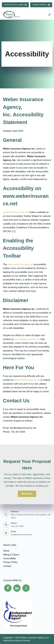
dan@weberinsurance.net (21, 535)
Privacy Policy (11, 562)
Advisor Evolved (22, 640)
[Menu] (50, 15)
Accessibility (10, 558)
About (6, 551)
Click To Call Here (15, 5)
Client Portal (41, 5)
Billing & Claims (11, 555)
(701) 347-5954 (17, 526)
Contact (7, 566)
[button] (27, 494)
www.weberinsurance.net (16, 212)
